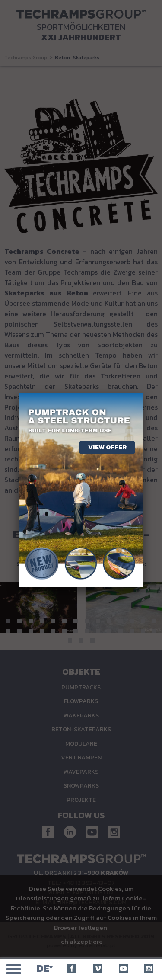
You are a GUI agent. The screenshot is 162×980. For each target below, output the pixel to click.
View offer (107, 447)
